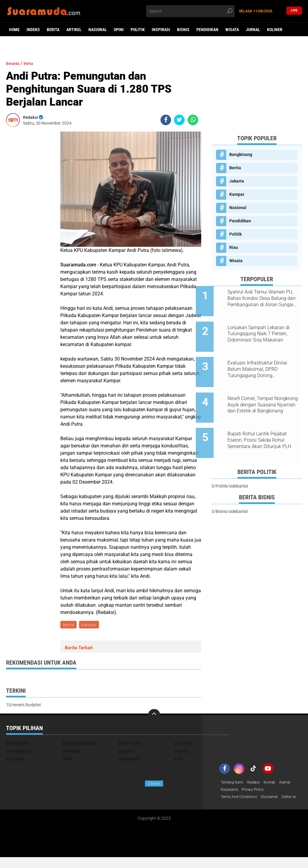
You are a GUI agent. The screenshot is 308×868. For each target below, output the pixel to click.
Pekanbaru (129, 760)
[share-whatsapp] (193, 120)
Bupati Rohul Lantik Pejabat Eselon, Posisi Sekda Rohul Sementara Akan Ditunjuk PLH (264, 420)
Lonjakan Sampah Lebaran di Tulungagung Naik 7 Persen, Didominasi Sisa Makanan (264, 329)
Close (154, 784)
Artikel (74, 30)
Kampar (90, 625)
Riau (234, 247)
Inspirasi (161, 30)
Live (294, 11)
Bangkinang (241, 154)
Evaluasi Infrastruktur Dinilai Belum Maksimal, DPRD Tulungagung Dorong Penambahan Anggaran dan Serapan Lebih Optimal (263, 359)
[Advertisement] (257, 92)
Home (14, 30)
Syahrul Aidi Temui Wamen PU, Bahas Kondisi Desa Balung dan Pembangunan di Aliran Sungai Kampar (264, 298)
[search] (190, 11)
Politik (138, 30)
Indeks (33, 30)
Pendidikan (207, 30)
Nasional (98, 30)
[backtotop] (154, 716)
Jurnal (253, 30)
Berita (53, 30)
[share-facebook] (166, 120)
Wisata (232, 30)
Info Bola (183, 745)
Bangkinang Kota (79, 745)
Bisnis (183, 30)
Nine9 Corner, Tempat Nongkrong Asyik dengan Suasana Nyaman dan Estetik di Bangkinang (264, 390)
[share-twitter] (179, 120)
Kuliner (275, 30)
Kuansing (15, 760)
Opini (119, 30)
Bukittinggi (130, 745)
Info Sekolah (19, 752)
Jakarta (237, 181)
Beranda (15, 63)
